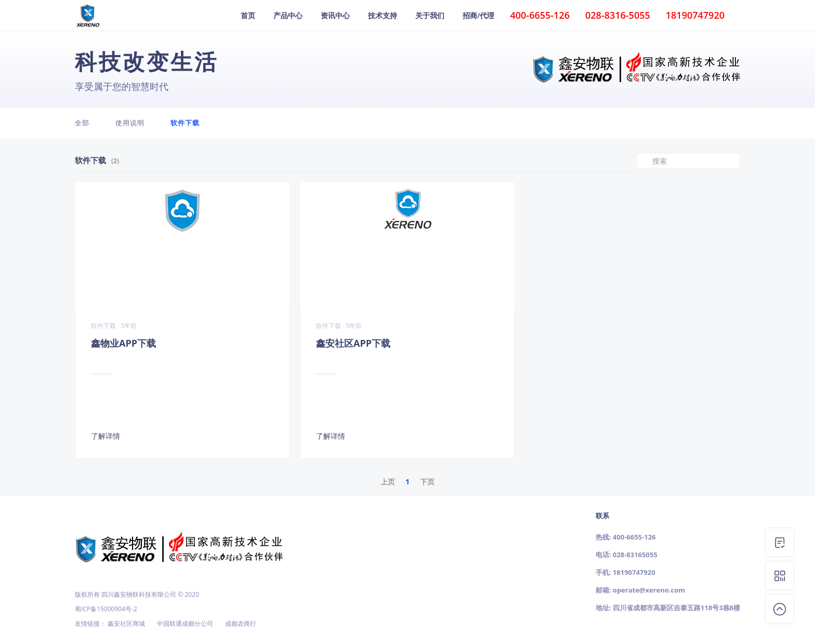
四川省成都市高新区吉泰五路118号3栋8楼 (676, 608)
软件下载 (185, 123)
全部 (82, 123)
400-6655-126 (634, 537)
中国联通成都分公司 (185, 623)
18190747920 (634, 572)
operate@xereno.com (649, 590)
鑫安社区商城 (126, 623)
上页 (388, 482)
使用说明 (130, 123)
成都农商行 (241, 623)
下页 (427, 482)
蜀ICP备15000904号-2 (106, 609)
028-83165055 (635, 555)
